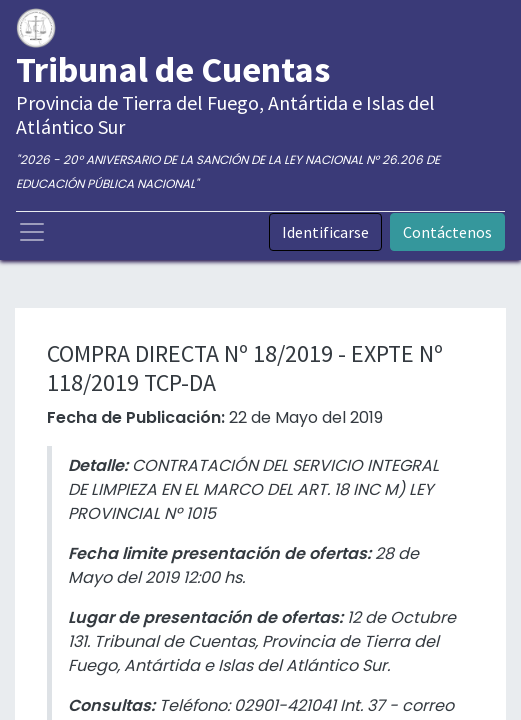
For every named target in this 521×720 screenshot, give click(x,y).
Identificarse (325, 232)
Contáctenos (447, 232)
